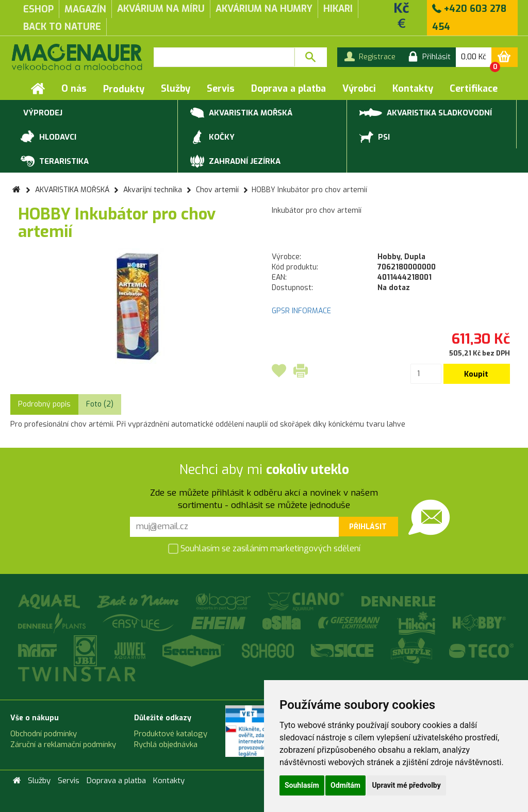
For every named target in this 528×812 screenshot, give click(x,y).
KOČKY (212, 138)
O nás (74, 89)
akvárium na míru (161, 9)
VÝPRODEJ (42, 113)
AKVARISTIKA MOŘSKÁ (241, 113)
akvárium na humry (264, 9)
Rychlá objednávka (166, 745)
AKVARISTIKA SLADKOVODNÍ (426, 112)
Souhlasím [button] (302, 785)
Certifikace (474, 89)
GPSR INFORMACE (301, 311)
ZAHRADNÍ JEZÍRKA (235, 162)
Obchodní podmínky (44, 734)
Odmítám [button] (345, 785)
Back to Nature (62, 27)
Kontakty (413, 89)
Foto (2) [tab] (100, 404)
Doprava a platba (288, 89)
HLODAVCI (48, 138)
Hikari (338, 9)
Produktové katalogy (171, 734)
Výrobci (359, 89)
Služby (176, 89)
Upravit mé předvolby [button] (406, 785)
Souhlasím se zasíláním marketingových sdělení (264, 549)
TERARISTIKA (55, 162)
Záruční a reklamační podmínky (63, 745)
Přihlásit (368, 527)
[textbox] (224, 57)
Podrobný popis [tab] (44, 404)
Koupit (476, 374)
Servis (221, 89)
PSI (375, 138)
